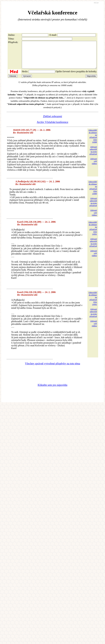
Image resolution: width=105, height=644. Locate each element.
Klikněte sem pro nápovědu (52, 390)
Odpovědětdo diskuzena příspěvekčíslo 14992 (93, 304)
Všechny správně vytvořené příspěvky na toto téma (53, 369)
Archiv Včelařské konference (53, 127)
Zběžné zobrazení (53, 122)
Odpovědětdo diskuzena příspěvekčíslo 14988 (93, 141)
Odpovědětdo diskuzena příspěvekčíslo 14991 (93, 233)
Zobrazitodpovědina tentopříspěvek (93, 156)
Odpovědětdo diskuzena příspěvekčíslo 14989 (93, 193)
